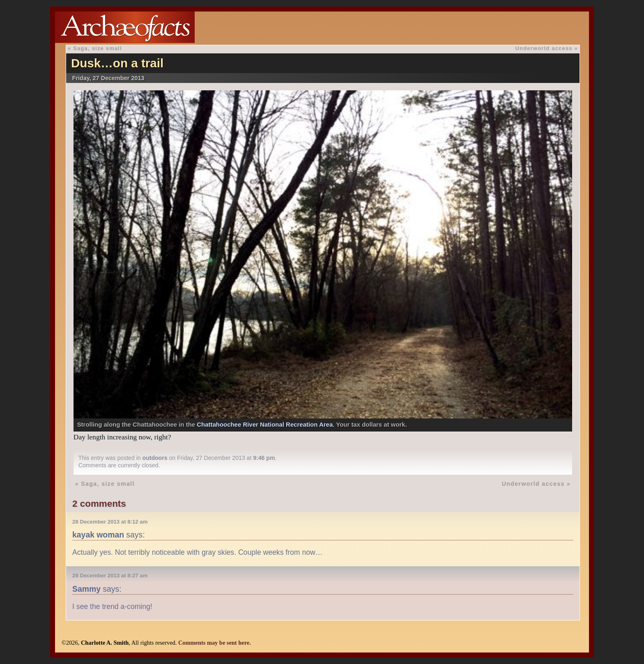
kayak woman (98, 535)
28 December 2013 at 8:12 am (110, 522)
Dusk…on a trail (117, 63)
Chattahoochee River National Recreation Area (265, 424)
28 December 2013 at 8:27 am (110, 576)
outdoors (155, 458)
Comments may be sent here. (215, 643)
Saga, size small (98, 48)
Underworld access (544, 48)
